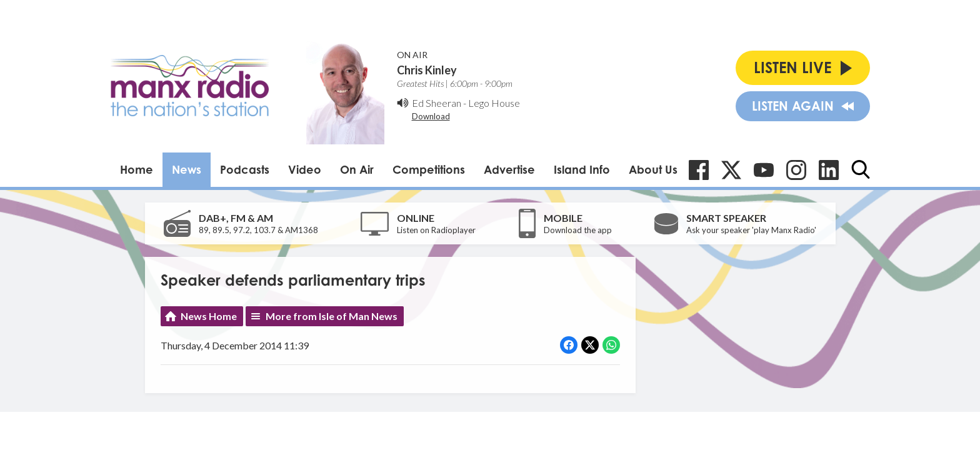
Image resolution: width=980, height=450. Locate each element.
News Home (209, 316)
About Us (653, 169)
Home (137, 169)
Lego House (494, 103)
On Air (357, 169)
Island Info (582, 169)
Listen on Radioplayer (436, 230)
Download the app (578, 230)
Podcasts (245, 169)
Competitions (429, 169)
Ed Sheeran (437, 103)
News (187, 169)
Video (305, 169)
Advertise (509, 169)
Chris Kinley (427, 70)
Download (431, 116)
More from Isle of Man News (332, 316)
